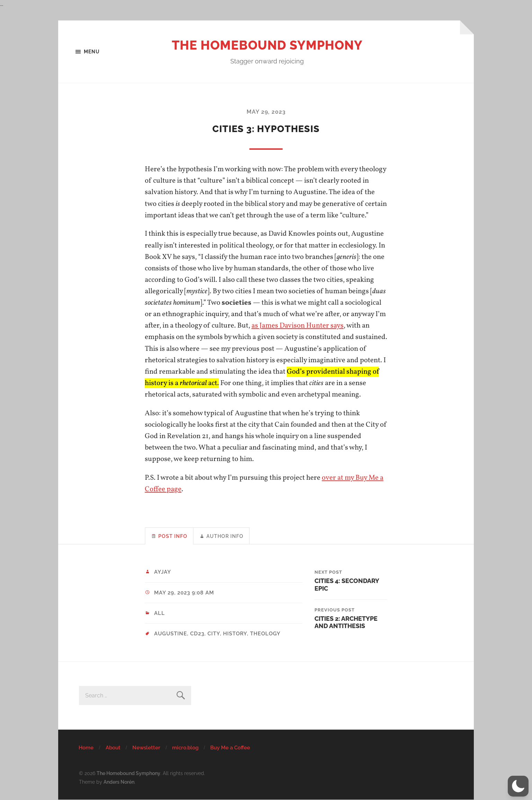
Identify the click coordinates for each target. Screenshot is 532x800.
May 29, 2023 (266, 112)
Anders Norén (119, 782)
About (113, 748)
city (214, 634)
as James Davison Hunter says (298, 326)
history (235, 634)
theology (265, 634)
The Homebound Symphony (267, 45)
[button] (518, 786)
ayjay (163, 572)
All (159, 613)
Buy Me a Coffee (230, 748)
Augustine (171, 634)
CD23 (197, 634)
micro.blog (185, 748)
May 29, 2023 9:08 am (184, 593)
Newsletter (146, 748)
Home (86, 748)
